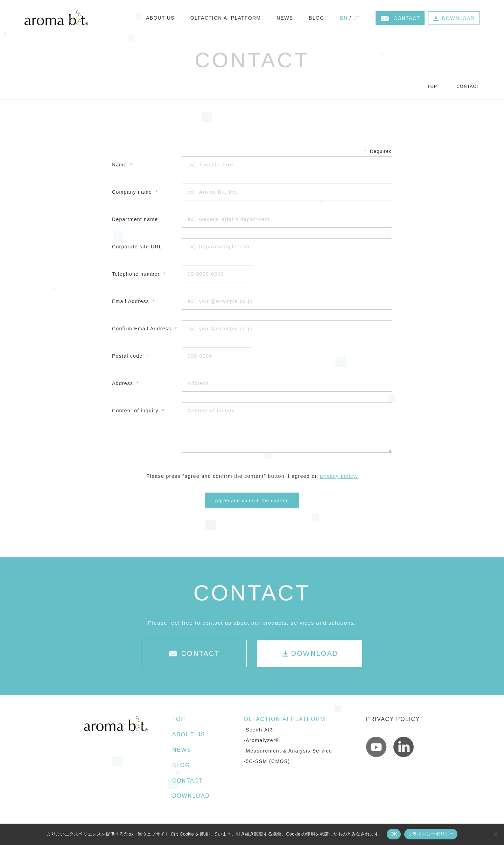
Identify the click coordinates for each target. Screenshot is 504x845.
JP (356, 18)
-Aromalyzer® (262, 740)
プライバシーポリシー (431, 834)
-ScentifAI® (259, 730)
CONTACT (188, 781)
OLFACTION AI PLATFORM (226, 18)
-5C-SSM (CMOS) (267, 761)
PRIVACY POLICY (393, 719)
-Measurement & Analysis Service (288, 751)
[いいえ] (495, 834)
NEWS (285, 18)
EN (344, 18)
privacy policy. (339, 476)
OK (394, 834)
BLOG (316, 18)
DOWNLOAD (191, 796)
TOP (432, 87)
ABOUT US (160, 18)
